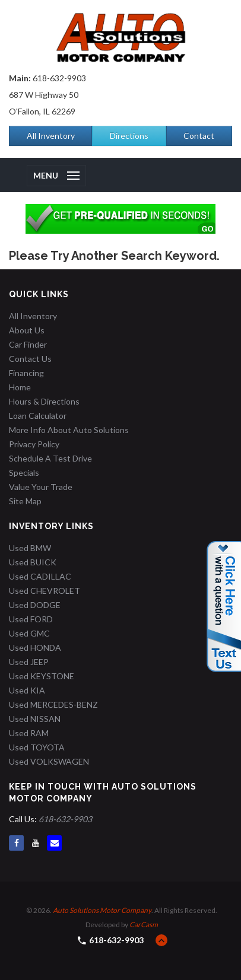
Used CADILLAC (40, 576)
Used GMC (29, 633)
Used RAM (29, 733)
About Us (27, 330)
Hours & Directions (44, 401)
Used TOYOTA (37, 747)
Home (20, 387)
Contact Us (30, 359)
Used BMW (30, 548)
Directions (129, 136)
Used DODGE (35, 605)
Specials (24, 472)
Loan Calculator (38, 416)
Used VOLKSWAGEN (49, 761)
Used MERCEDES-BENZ (53, 704)
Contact (199, 136)
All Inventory (51, 136)
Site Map (25, 501)
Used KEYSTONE (42, 676)
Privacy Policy (34, 444)
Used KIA (27, 690)
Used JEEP (29, 662)
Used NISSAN (35, 719)
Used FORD (31, 619)
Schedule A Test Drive (50, 458)
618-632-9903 (59, 78)
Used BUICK (33, 562)
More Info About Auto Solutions (69, 430)
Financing (26, 373)
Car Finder (28, 344)
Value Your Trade (41, 487)
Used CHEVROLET (45, 591)
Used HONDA (35, 647)
